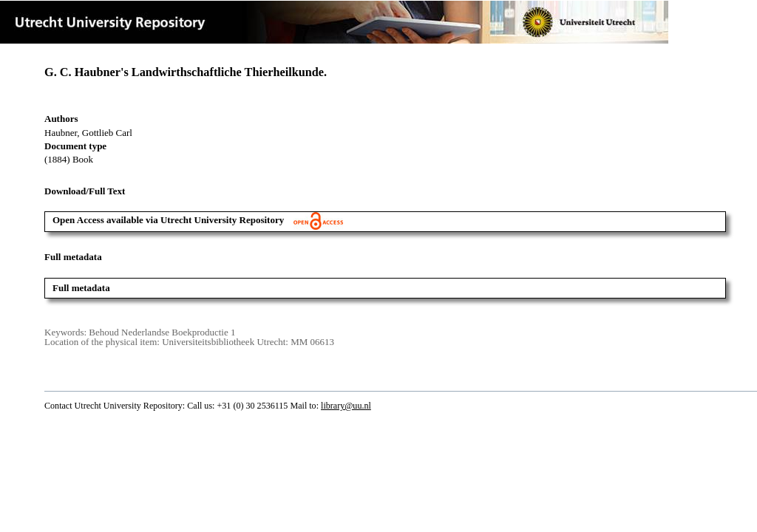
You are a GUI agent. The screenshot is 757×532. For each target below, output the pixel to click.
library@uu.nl (346, 406)
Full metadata (81, 288)
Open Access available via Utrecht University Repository (198, 220)
